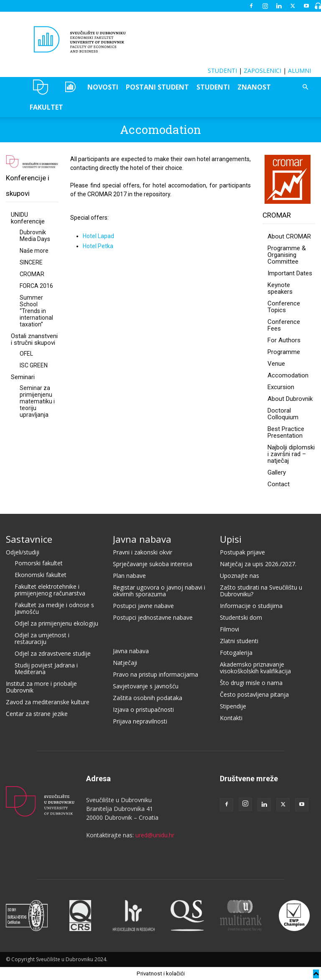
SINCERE (31, 262)
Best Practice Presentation (286, 432)
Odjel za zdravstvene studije (53, 653)
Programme (284, 352)
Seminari (23, 377)
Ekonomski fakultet (41, 575)
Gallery (277, 472)
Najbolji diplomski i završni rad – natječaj (291, 454)
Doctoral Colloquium (283, 414)
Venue (276, 364)
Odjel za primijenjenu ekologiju (56, 623)
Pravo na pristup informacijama (155, 674)
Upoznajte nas (239, 576)
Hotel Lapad (98, 236)
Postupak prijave (242, 552)
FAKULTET (46, 107)
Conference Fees (284, 325)
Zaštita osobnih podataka (148, 698)
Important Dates (290, 273)
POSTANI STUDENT (157, 87)
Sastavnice (29, 539)
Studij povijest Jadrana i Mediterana (46, 668)
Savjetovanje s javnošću (146, 686)
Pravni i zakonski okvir (143, 552)
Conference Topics (284, 307)
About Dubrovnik (290, 399)
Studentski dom (241, 617)
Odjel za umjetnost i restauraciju (42, 638)
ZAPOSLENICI (262, 71)
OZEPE (70, 87)
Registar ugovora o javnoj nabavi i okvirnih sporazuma (159, 591)
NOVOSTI (103, 87)
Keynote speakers (280, 288)
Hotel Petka (98, 246)
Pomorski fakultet (39, 563)
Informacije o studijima (251, 606)
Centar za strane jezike (37, 714)
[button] (305, 87)
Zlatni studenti (239, 641)
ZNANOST (254, 87)
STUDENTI (222, 71)
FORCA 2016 (36, 286)
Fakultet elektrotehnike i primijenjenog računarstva (50, 590)
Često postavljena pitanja (254, 694)
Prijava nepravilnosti (140, 721)
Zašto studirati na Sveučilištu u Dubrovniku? (261, 591)
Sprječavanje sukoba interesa (153, 564)
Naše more (34, 251)
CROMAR (32, 274)
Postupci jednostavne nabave (153, 617)
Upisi (231, 539)
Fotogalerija (236, 653)
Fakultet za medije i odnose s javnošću (54, 608)
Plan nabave (129, 576)
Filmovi (229, 629)
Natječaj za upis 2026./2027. (258, 564)
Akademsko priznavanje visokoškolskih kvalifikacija (255, 668)
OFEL (26, 354)
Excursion (281, 387)
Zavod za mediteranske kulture (48, 702)
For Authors (284, 340)
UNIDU (41, 87)
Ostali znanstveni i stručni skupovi (34, 339)
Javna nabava (142, 539)
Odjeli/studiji (23, 552)
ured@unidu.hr (155, 835)
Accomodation (288, 375)
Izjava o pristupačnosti (143, 709)
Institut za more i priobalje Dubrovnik (41, 687)
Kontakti (231, 718)
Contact (279, 484)
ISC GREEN (34, 365)
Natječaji (125, 663)
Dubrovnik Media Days (35, 236)
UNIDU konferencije (28, 218)
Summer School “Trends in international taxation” (36, 311)
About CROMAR (289, 236)
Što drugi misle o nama (251, 683)
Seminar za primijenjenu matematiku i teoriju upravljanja (37, 401)
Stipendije (233, 706)
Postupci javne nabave (143, 606)
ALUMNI (299, 71)
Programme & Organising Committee (287, 255)
